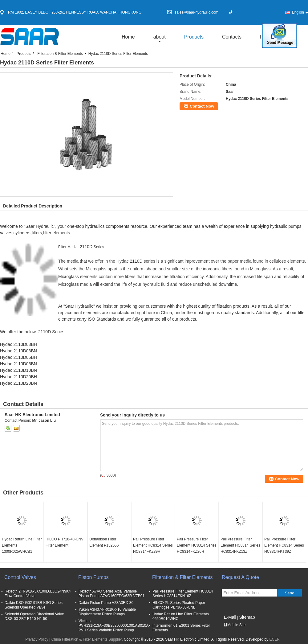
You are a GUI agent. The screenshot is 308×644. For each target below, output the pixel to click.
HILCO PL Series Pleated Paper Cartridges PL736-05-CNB (179, 605)
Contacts (232, 37)
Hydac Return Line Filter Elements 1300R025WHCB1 (22, 545)
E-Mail (230, 617)
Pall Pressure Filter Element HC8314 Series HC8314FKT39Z (284, 545)
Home (128, 37)
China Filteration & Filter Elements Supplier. (88, 639)
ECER (275, 639)
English (300, 12)
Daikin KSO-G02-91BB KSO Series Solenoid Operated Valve (34, 605)
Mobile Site (235, 625)
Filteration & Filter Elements (60, 54)
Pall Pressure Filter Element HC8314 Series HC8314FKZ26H (197, 545)
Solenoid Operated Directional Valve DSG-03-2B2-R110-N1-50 (34, 616)
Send (289, 593)
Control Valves (20, 577)
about (160, 37)
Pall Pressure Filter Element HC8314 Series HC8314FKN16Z (183, 594)
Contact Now (202, 106)
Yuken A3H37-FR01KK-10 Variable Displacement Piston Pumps (107, 612)
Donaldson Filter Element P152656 (104, 542)
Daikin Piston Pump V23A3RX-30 (106, 603)
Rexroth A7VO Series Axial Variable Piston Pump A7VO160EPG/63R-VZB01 (111, 594)
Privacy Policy (37, 639)
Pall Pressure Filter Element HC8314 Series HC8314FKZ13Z (240, 545)
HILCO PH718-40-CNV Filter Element (65, 542)
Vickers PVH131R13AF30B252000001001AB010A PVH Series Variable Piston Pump (113, 626)
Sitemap (247, 617)
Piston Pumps (93, 577)
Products (194, 37)
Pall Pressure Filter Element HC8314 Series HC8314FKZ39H (153, 545)
